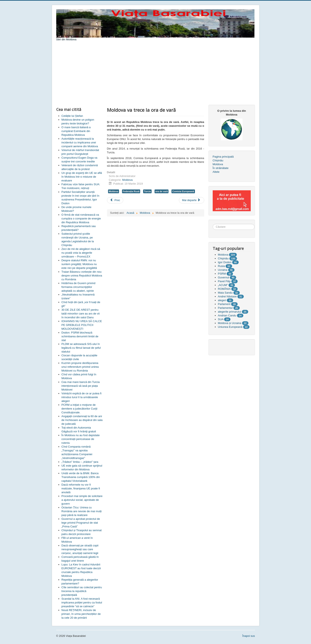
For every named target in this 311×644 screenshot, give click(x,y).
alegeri (222, 300)
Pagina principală (223, 157)
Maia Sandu (225, 293)
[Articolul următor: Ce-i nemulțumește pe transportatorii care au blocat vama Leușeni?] (192, 200)
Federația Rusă (131, 191)
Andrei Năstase (227, 296)
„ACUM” (223, 285)
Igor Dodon (225, 262)
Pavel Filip (224, 281)
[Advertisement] (156, 73)
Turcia (147, 191)
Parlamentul (225, 308)
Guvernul (224, 277)
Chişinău (223, 258)
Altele (216, 172)
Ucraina (223, 270)
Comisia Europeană (183, 191)
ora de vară (162, 191)
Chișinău (218, 160)
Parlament (224, 304)
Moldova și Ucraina (230, 323)
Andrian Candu (227, 315)
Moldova (127, 180)
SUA (221, 319)
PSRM (222, 274)
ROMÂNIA (224, 289)
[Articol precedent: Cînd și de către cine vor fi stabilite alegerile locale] (115, 200)
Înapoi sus (249, 636)
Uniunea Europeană (230, 327)
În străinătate (221, 168)
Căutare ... (213, 224)
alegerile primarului (230, 312)
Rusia (221, 266)
